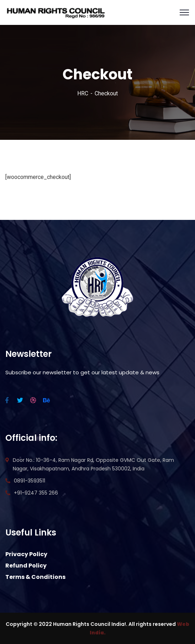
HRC (83, 93)
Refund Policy (26, 566)
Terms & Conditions (35, 577)
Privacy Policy (26, 554)
